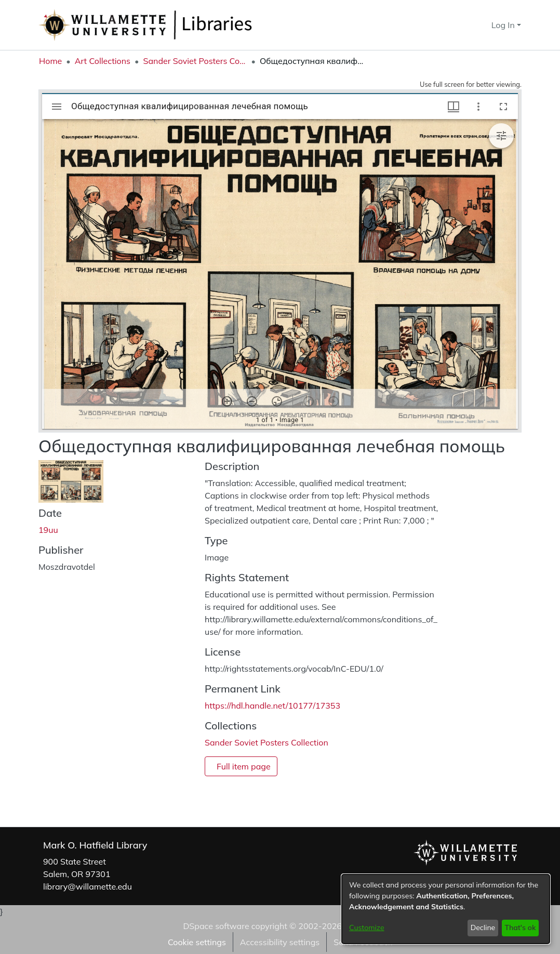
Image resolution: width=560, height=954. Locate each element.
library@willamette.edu (88, 886)
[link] (266, 742)
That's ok (520, 927)
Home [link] (50, 61)
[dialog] (446, 909)
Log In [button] (504, 25)
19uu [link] (48, 530)
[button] (465, 25)
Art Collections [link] (103, 61)
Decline (483, 927)
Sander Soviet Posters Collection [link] (195, 61)
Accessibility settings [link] (280, 942)
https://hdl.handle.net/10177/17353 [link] (272, 705)
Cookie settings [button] (197, 942)
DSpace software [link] (216, 926)
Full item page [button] (244, 766)
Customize (367, 927)
